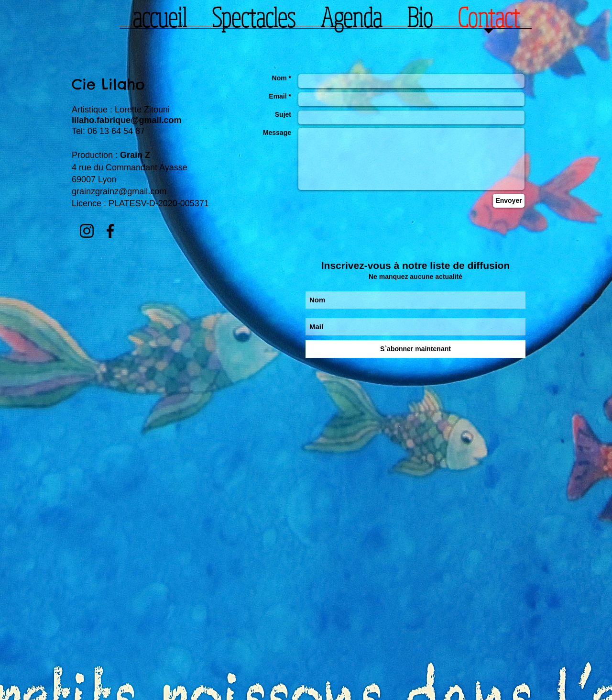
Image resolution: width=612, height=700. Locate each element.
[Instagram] (87, 231)
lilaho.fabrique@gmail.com (127, 120)
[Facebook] (110, 231)
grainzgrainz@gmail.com (119, 191)
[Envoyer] (509, 201)
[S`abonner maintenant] (415, 349)
